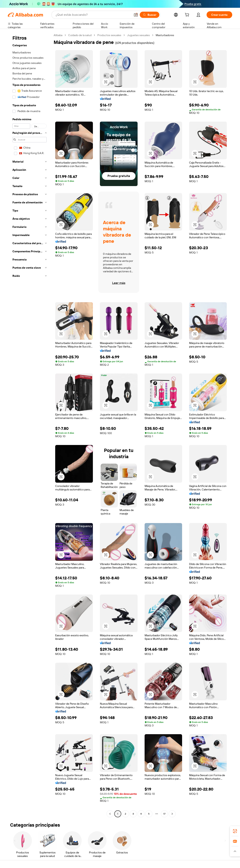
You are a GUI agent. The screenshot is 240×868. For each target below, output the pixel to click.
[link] (235, 831)
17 (164, 814)
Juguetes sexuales (138, 35)
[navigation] (30, 425)
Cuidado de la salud (80, 35)
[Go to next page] (172, 814)
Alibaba (58, 35)
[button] (136, 15)
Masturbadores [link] (165, 35)
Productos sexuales (109, 35)
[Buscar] (150, 15)
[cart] (188, 15)
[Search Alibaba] (93, 15)
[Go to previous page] (110, 814)
